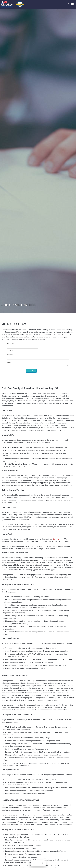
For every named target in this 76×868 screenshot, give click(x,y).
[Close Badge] (45, 860)
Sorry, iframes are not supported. (38, 362)
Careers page (58, 537)
